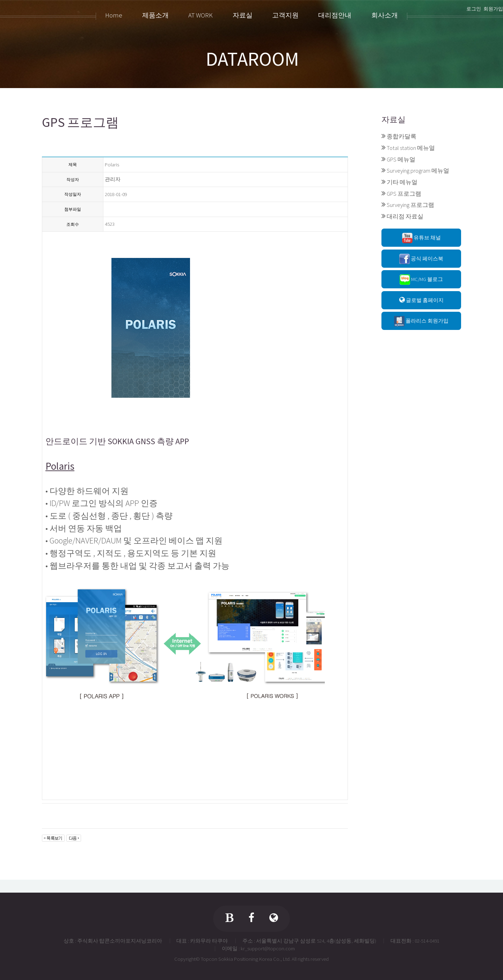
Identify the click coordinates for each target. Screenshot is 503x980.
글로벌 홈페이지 (421, 300)
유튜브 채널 (421, 238)
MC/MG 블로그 (421, 280)
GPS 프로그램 (404, 194)
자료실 (393, 119)
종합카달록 (402, 136)
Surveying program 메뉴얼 (418, 171)
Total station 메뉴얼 (411, 148)
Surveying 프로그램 (410, 205)
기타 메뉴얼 (402, 182)
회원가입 (493, 9)
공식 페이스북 (421, 259)
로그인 (474, 9)
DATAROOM (252, 59)
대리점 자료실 (405, 216)
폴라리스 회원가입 (421, 321)
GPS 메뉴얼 (401, 159)
